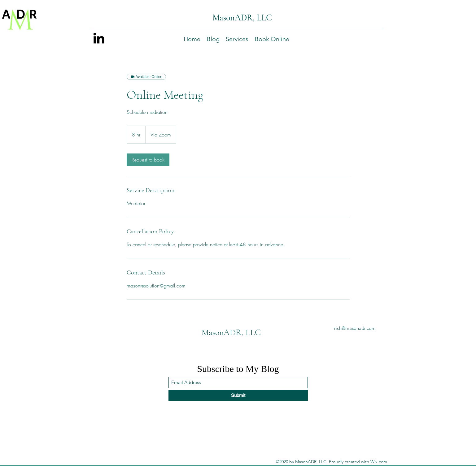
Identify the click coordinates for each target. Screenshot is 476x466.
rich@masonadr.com (355, 328)
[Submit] (238, 395)
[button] (237, 39)
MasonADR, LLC (242, 18)
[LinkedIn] (99, 38)
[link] (148, 160)
